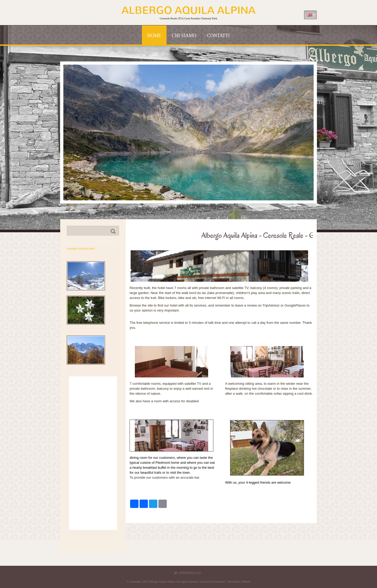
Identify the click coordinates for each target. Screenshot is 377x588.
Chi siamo (184, 36)
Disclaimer (234, 581)
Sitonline (220, 581)
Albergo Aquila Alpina (188, 10)
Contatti (218, 36)
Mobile (246, 581)
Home (154, 36)
